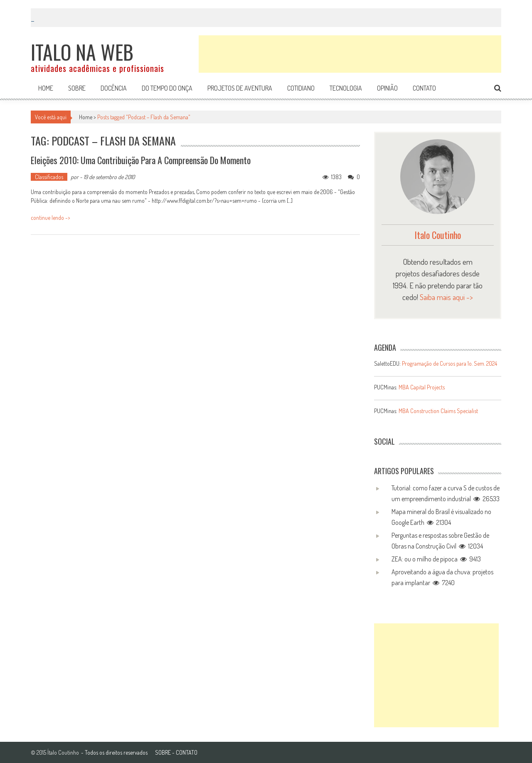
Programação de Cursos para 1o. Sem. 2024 (449, 363)
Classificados (49, 177)
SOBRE (163, 752)
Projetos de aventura (240, 88)
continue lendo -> (50, 218)
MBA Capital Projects (422, 387)
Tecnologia (346, 88)
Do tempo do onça (167, 88)
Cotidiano (301, 88)
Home (46, 88)
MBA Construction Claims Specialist (438, 411)
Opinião (387, 88)
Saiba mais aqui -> (446, 297)
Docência (114, 88)
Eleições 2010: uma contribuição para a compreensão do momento (141, 160)
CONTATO (187, 752)
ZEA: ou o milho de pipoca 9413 (436, 559)
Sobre (77, 88)
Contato (424, 88)
